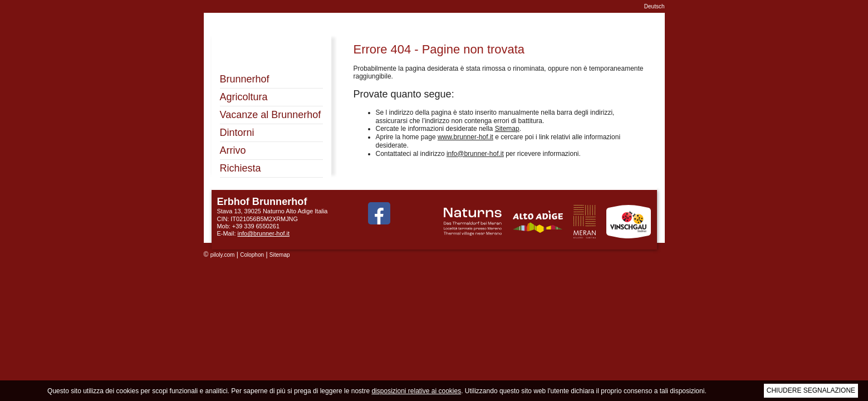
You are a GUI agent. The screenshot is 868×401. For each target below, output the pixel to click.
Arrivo (233, 150)
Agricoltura (244, 97)
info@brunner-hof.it (475, 154)
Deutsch (654, 6)
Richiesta (241, 168)
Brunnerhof (245, 79)
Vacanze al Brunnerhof (271, 115)
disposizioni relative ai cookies (416, 391)
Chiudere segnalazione (811, 390)
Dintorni (237, 133)
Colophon (252, 255)
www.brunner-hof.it (465, 137)
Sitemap (507, 129)
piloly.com (223, 255)
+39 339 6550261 (256, 226)
